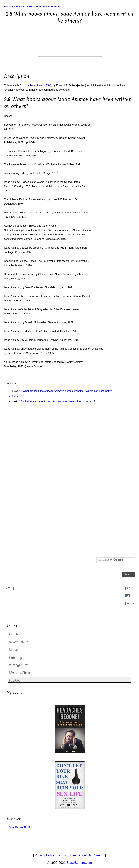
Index (15, 396)
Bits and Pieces (20, 673)
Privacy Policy (45, 855)
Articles (14, 634)
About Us (85, 855)
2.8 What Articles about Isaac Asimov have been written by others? (57, 401)
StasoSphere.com (79, 863)
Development (18, 642)
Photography (18, 665)
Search (99, 855)
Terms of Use (67, 855)
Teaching (15, 657)
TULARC (14, 680)
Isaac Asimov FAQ (41, 85)
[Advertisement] (70, 46)
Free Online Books (20, 827)
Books (13, 650)
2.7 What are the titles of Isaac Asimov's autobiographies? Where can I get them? (65, 391)
